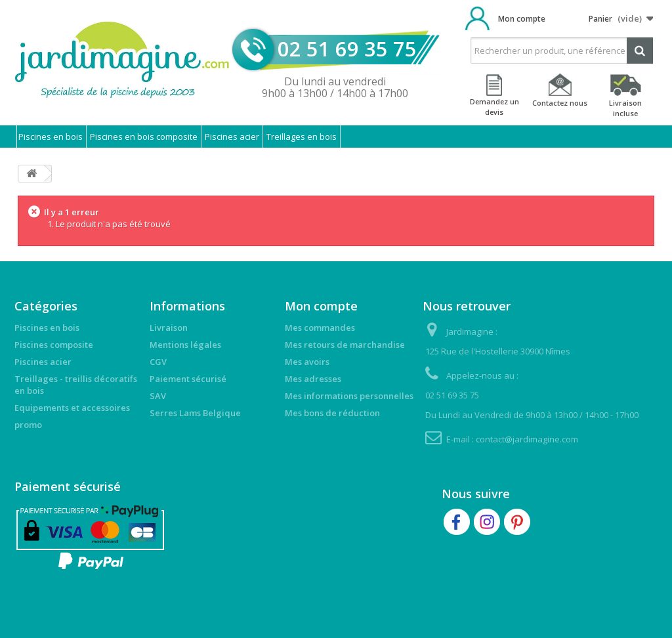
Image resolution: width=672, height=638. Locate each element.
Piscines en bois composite (144, 137)
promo (28, 425)
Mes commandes (320, 328)
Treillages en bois (302, 137)
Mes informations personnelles (349, 396)
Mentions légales (185, 345)
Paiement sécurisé (188, 379)
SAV (158, 396)
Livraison (169, 328)
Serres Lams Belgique (195, 413)
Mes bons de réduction (332, 413)
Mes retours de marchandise (345, 345)
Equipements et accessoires (72, 408)
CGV (158, 362)
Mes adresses (313, 379)
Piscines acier (232, 137)
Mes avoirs (307, 362)
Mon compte (522, 19)
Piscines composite (54, 345)
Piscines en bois (51, 137)
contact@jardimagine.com (527, 439)
